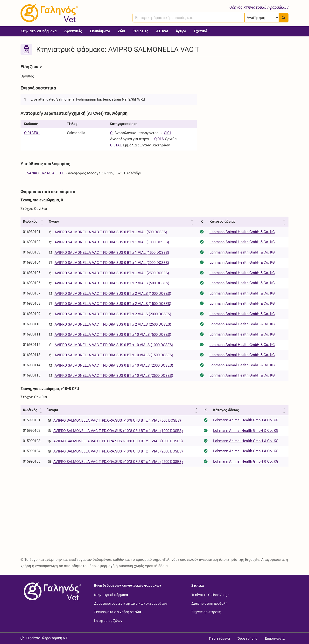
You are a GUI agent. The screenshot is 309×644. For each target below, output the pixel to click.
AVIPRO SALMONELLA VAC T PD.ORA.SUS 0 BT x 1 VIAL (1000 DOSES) (112, 242)
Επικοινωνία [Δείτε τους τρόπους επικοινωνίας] (275, 638)
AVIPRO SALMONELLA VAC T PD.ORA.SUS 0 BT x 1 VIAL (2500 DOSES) (112, 273)
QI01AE (116, 145)
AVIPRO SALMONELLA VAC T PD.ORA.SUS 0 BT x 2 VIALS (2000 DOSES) (113, 314)
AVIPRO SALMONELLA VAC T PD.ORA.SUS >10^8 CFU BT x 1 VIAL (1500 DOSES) (118, 441)
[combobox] (189, 18)
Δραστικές (73, 31)
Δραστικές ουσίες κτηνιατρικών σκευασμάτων (131, 603)
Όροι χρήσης (247, 638)
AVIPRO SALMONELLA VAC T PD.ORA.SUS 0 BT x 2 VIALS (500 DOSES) (112, 283)
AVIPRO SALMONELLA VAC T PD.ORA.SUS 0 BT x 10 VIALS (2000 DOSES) (114, 365)
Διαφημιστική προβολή (209, 603)
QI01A (159, 139)
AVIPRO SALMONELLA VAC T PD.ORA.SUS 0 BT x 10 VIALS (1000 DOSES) (114, 345)
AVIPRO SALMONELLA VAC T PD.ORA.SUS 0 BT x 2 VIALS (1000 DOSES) (113, 294)
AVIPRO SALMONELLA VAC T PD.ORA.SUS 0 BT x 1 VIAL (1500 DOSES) (112, 253)
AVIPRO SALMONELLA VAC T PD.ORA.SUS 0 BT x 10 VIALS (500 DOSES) (113, 335)
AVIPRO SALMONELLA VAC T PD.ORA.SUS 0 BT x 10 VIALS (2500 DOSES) (114, 376)
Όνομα (54, 221)
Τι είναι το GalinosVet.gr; (210, 595)
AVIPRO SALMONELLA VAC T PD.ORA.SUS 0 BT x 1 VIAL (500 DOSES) (111, 232)
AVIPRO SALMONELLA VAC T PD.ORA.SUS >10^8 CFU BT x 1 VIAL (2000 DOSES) (118, 451)
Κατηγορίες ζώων (108, 620)
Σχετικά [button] (200, 31)
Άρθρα (181, 31)
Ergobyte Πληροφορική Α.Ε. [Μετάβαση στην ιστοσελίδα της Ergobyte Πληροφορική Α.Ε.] (48, 638)
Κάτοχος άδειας (222, 221)
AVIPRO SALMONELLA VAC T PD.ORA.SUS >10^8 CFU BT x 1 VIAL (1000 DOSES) (118, 431)
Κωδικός (30, 221)
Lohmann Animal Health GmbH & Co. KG (242, 232)
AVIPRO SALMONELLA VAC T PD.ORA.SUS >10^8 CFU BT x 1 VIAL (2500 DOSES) (118, 462)
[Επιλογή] (262, 18)
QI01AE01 (32, 133)
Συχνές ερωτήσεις (206, 612)
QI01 (168, 133)
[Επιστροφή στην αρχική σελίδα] (51, 591)
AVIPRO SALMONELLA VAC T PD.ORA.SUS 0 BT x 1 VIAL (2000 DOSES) (112, 263)
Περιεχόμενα (219, 638)
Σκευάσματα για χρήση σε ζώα (118, 612)
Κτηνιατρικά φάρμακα (39, 31)
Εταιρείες (140, 31)
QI (112, 133)
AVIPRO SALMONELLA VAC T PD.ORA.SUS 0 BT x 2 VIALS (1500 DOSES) (113, 304)
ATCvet (162, 31)
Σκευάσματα (100, 31)
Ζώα (121, 31)
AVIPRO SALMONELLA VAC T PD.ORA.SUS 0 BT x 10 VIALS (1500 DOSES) (114, 355)
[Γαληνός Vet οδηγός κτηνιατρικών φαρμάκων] (48, 13)
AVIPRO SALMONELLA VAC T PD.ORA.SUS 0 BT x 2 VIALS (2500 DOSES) (113, 324)
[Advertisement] (246, 96)
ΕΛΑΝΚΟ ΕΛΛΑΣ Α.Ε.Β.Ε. (45, 173)
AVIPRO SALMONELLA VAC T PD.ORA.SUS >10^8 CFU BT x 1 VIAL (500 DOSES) (117, 420)
